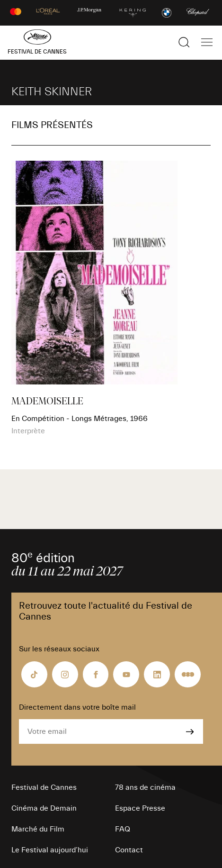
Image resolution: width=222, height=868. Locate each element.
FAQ (123, 829)
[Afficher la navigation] (207, 42)
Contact (129, 850)
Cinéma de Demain (44, 808)
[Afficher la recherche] (184, 42)
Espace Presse (140, 808)
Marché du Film (38, 829)
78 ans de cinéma (145, 787)
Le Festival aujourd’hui (50, 850)
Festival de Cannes (44, 787)
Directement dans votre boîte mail (77, 707)
